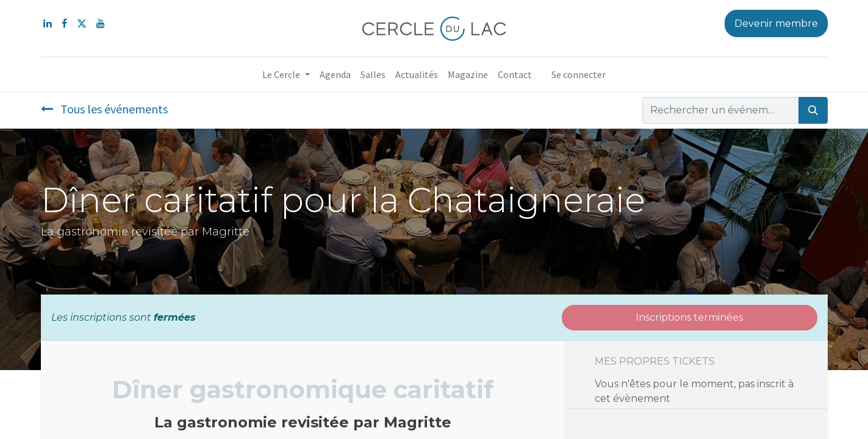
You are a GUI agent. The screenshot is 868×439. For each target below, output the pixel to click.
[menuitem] (335, 74)
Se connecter (579, 74)
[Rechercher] (813, 110)
